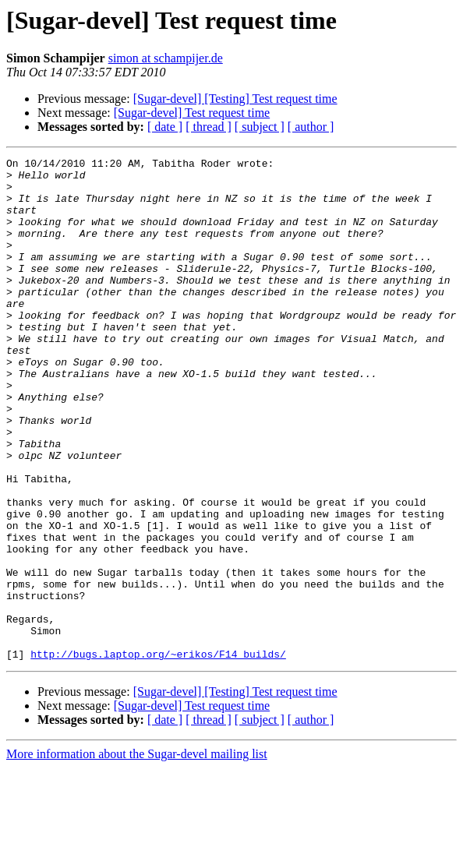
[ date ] (165, 127)
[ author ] (311, 127)
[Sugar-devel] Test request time (192, 113)
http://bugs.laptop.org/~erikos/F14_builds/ (158, 754)
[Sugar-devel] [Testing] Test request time (235, 99)
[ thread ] (209, 127)
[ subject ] (260, 127)
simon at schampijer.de (166, 58)
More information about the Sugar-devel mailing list (137, 854)
